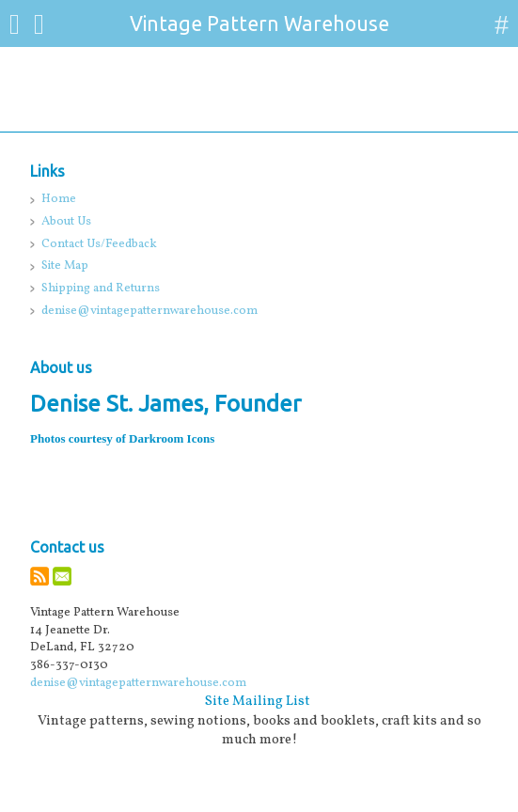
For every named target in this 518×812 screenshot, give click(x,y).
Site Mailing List (258, 701)
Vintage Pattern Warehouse (259, 23)
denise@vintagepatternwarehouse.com (138, 683)
